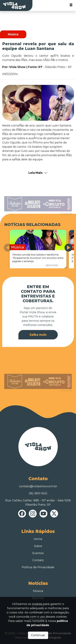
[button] (68, 248)
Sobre (38, 546)
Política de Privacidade (38, 567)
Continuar (38, 635)
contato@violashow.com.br (38, 486)
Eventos (38, 553)
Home (38, 539)
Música (38, 591)
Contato (38, 560)
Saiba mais (38, 335)
